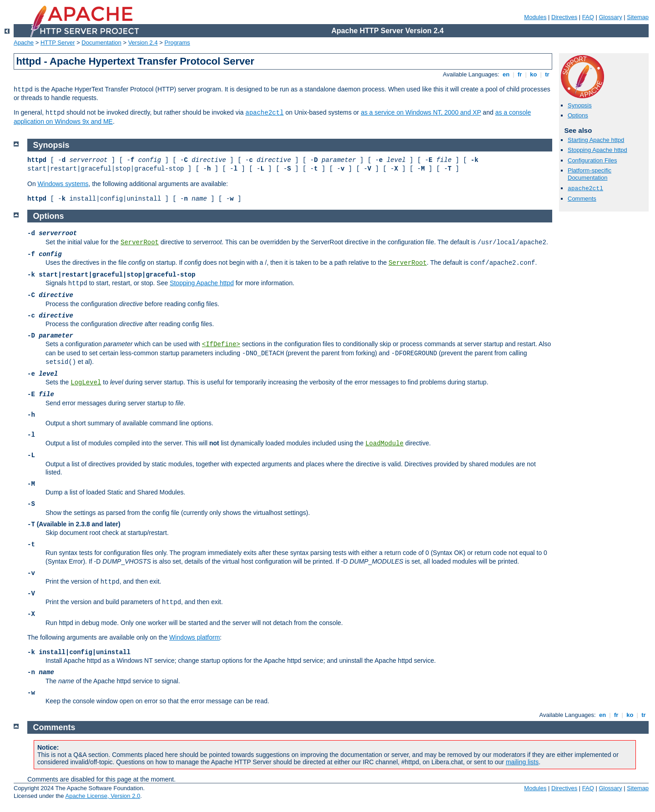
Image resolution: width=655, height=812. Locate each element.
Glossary (610, 17)
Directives (564, 17)
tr (547, 74)
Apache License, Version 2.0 (103, 796)
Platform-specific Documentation (589, 174)
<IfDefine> (221, 344)
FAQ (588, 17)
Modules (535, 17)
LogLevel (86, 383)
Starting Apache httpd (596, 140)
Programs (177, 43)
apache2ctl (265, 113)
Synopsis (580, 105)
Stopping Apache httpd (597, 150)
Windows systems (63, 184)
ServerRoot (140, 242)
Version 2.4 (143, 43)
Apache (24, 43)
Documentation (101, 43)
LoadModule (384, 444)
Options (578, 115)
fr (520, 74)
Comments (582, 199)
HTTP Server (58, 43)
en (506, 74)
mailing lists (522, 762)
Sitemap (638, 17)
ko (534, 74)
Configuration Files (592, 160)
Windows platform (194, 637)
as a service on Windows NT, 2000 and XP (421, 112)
